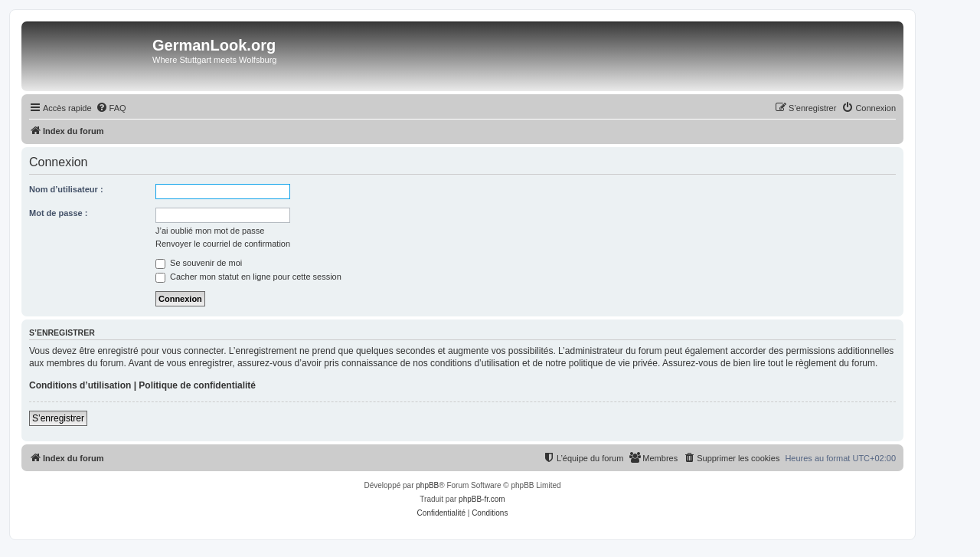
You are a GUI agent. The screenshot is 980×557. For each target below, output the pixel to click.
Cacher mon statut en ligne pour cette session (248, 277)
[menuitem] (111, 108)
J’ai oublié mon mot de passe (210, 231)
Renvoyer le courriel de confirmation (223, 244)
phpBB (427, 485)
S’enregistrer (58, 418)
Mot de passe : (58, 213)
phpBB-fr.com (482, 499)
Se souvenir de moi (199, 263)
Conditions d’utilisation (80, 385)
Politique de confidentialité (197, 385)
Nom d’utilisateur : (66, 189)
